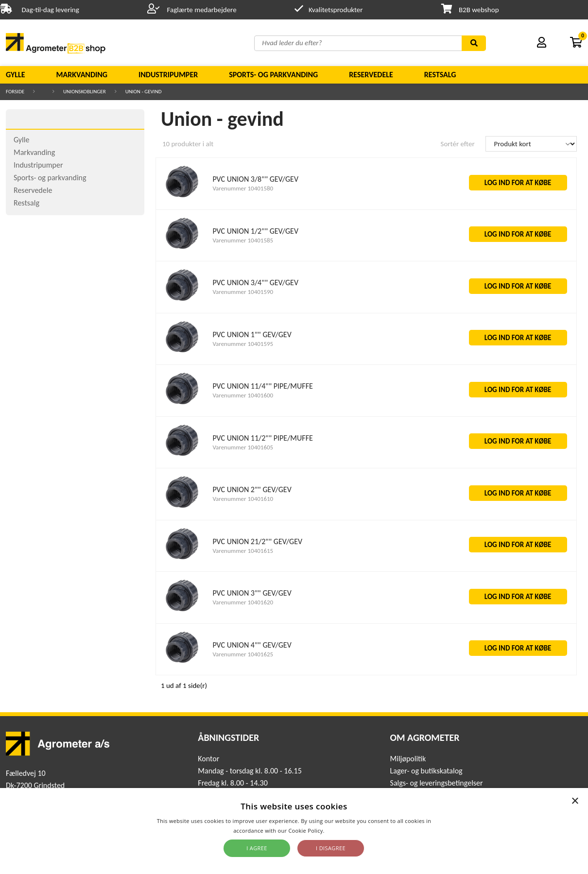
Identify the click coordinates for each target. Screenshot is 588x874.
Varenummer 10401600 (243, 395)
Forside (15, 92)
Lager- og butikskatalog (426, 771)
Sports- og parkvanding (273, 75)
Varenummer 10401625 (243, 654)
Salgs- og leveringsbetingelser (437, 783)
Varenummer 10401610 (243, 499)
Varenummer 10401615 (243, 551)
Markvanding (82, 75)
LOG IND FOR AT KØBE (518, 183)
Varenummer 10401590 (243, 292)
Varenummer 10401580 (243, 188)
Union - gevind (144, 92)
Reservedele (371, 75)
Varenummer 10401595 (243, 344)
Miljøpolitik (408, 759)
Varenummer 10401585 (243, 240)
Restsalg (440, 75)
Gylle (16, 75)
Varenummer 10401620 (243, 602)
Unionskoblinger (85, 92)
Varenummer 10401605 (243, 447)
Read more (340, 831)
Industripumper (168, 75)
